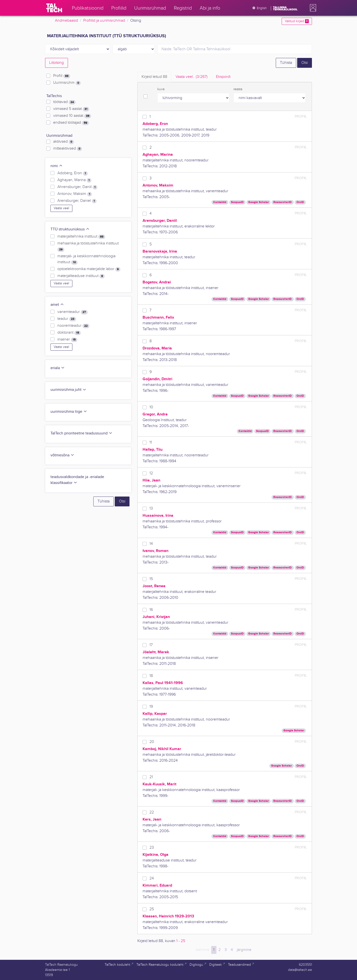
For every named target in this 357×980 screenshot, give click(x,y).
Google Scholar (259, 202)
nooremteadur (73, 326)
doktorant (69, 333)
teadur (67, 319)
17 (151, 645)
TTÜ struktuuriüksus (70, 229)
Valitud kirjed (297, 21)
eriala (58, 368)
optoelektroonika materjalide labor (89, 269)
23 (152, 848)
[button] (312, 8)
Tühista (286, 63)
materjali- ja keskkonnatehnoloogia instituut (86, 259)
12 (151, 473)
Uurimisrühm (67, 83)
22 (152, 812)
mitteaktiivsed (68, 149)
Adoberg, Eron (73, 173)
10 (151, 407)
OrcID (300, 202)
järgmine (244, 950)
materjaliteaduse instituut (81, 276)
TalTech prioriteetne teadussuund (81, 433)
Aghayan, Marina (74, 180)
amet (57, 305)
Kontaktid (220, 202)
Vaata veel (61, 208)
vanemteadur (73, 312)
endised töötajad (71, 123)
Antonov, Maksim (75, 194)
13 (151, 508)
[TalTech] (54, 8)
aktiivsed (64, 142)
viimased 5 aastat (71, 109)
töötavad (64, 102)
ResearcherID (283, 202)
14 (151, 544)
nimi (57, 166)
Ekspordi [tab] (223, 77)
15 (151, 579)
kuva (161, 89)
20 (152, 742)
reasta (238, 89)
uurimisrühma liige (69, 412)
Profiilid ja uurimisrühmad (104, 21)
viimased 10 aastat (72, 116)
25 (152, 909)
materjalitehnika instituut (81, 237)
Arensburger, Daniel (77, 201)
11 (151, 442)
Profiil (62, 76)
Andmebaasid (66, 21)
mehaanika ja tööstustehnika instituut (88, 246)
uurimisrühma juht (68, 390)
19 (151, 707)
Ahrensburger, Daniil (77, 187)
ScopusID (237, 202)
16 (151, 610)
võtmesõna (62, 455)
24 (152, 878)
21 (151, 777)
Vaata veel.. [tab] (192, 77)
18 (151, 676)
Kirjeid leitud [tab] (154, 77)
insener (67, 340)
